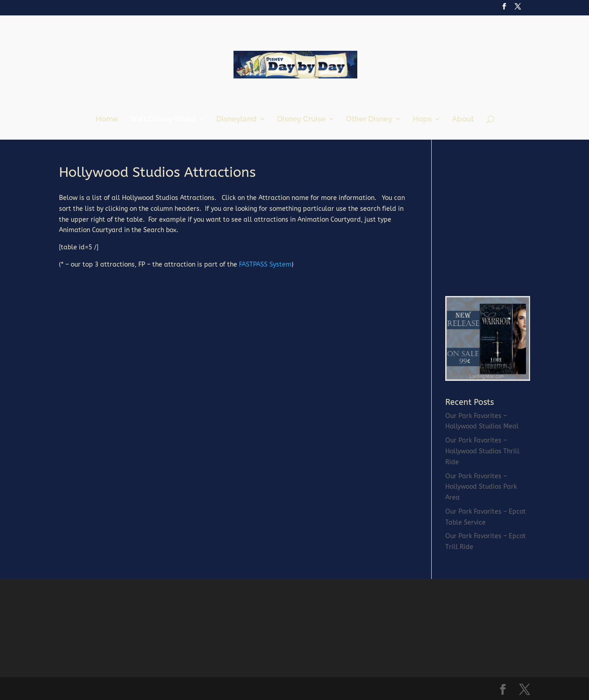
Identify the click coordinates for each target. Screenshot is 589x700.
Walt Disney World (163, 119)
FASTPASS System (265, 265)
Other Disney (369, 119)
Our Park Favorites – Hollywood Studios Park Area (481, 487)
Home (107, 119)
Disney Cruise (301, 119)
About (463, 119)
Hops (422, 119)
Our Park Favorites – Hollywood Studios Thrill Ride (482, 451)
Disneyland (236, 119)
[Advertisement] (513, 222)
